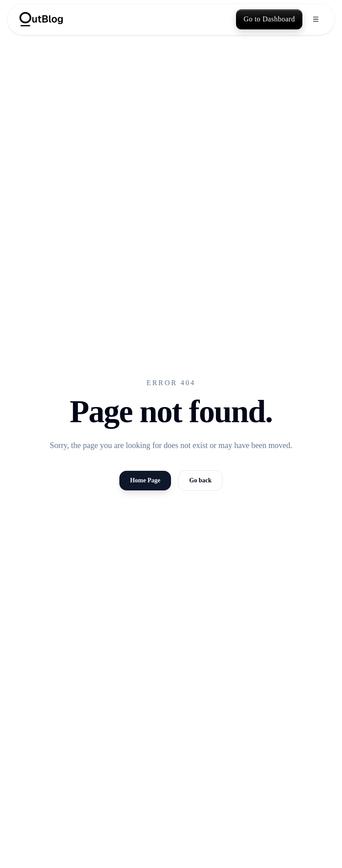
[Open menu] (316, 19)
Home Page (145, 480)
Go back (200, 480)
